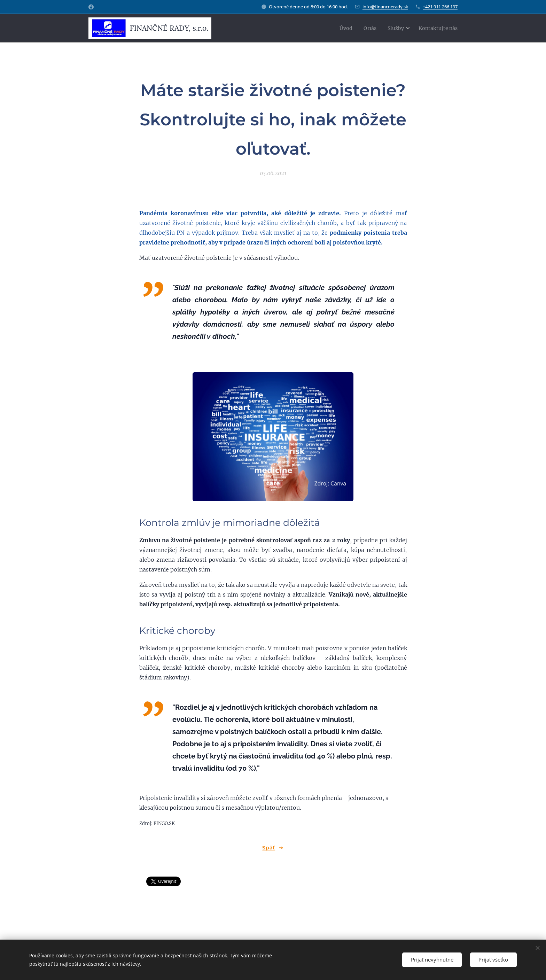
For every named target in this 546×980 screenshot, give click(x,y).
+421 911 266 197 (440, 7)
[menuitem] (337, 28)
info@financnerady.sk (385, 7)
